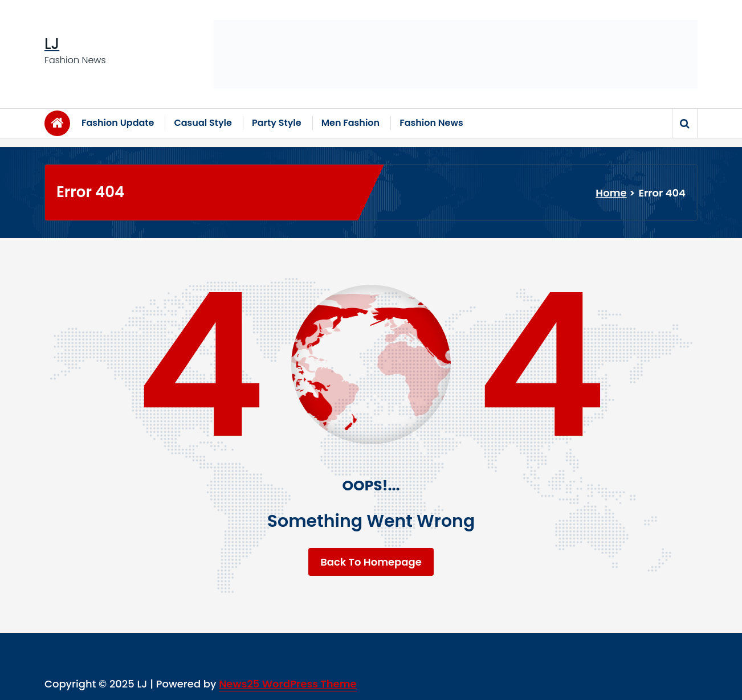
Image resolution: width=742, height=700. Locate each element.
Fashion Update (118, 123)
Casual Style (203, 123)
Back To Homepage (371, 562)
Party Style (277, 123)
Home (611, 193)
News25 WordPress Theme (288, 684)
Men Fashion (351, 123)
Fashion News (431, 123)
